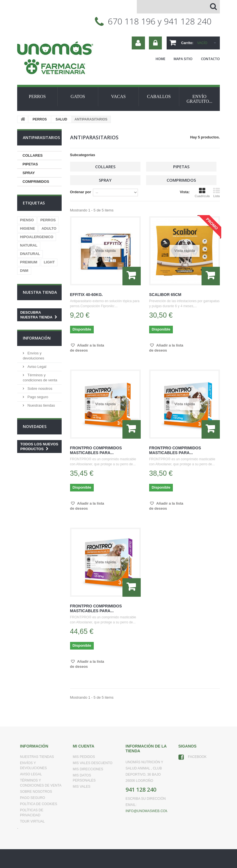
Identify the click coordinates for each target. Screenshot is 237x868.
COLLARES (33, 155)
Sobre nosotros (39, 389)
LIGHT (49, 262)
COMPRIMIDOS (36, 182)
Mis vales (82, 787)
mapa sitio (183, 59)
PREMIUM (29, 262)
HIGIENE (27, 228)
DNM (24, 271)
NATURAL (29, 245)
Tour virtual (32, 821)
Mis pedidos (84, 757)
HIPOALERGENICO (37, 237)
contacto (210, 59)
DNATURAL (30, 254)
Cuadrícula (202, 193)
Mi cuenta (84, 746)
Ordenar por (81, 192)
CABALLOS (159, 96)
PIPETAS (30, 164)
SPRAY (29, 173)
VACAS (118, 96)
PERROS (37, 96)
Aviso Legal (36, 367)
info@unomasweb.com (147, 811)
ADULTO (49, 228)
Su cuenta (138, 43)
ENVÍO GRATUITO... (200, 99)
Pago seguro (37, 397)
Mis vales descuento (93, 763)
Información (37, 338)
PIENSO (27, 220)
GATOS (78, 96)
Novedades (35, 426)
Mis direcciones (88, 769)
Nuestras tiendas (41, 405)
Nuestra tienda (40, 292)
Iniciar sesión (155, 43)
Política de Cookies (39, 804)
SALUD (61, 119)
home (160, 59)
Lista (216, 193)
